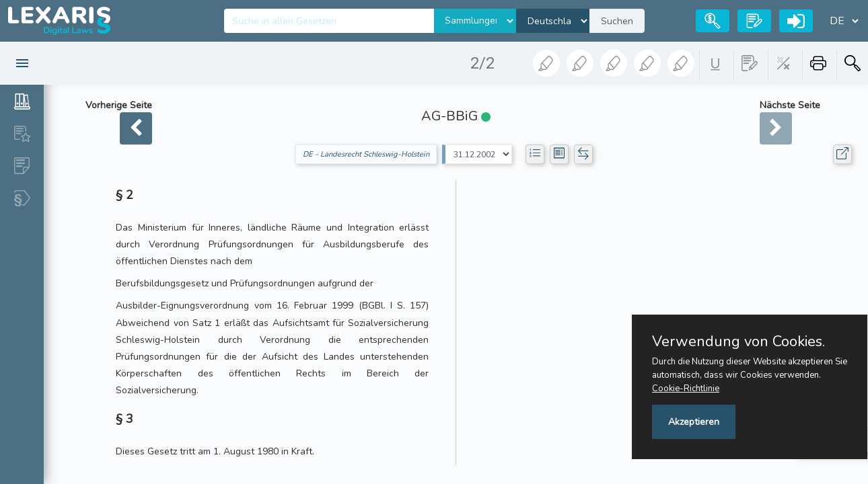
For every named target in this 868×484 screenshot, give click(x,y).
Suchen (617, 21)
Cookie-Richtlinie (686, 389)
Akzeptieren (694, 422)
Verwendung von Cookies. (738, 341)
